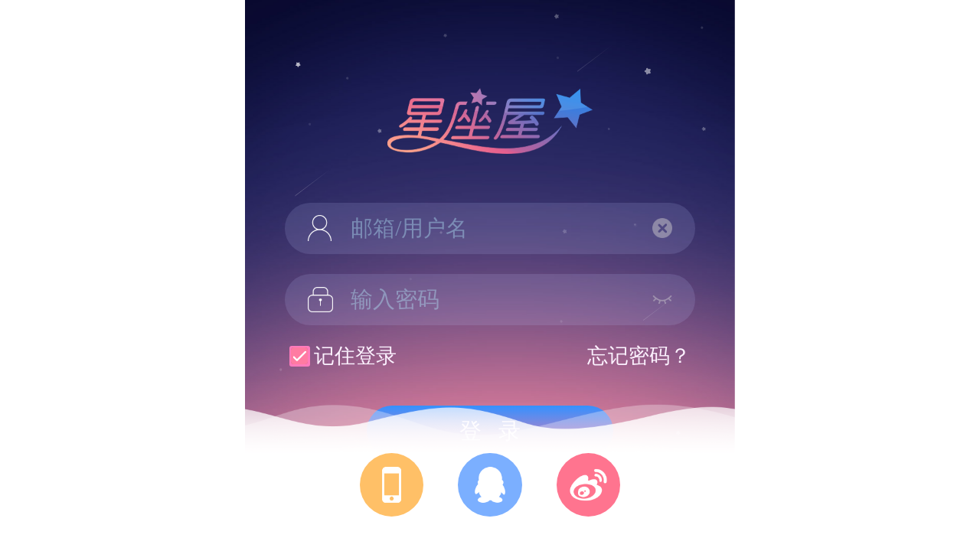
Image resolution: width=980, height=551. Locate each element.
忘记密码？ (639, 356)
